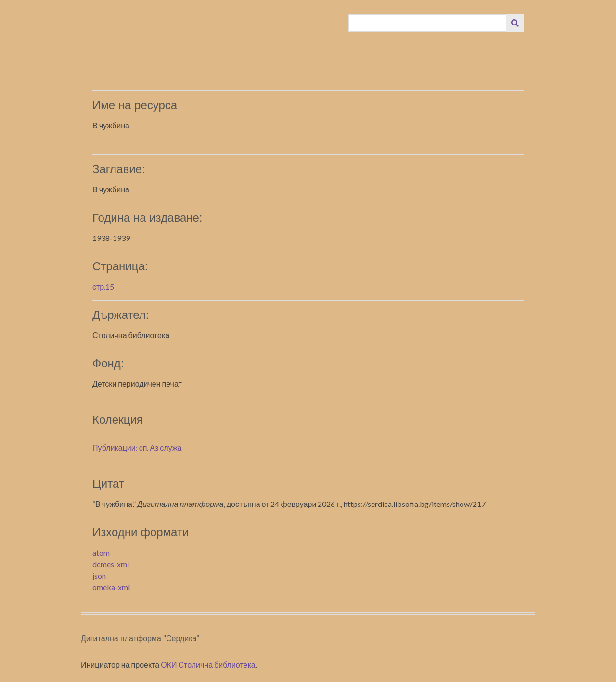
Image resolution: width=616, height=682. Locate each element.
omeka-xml (111, 587)
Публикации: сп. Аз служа (137, 448)
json (99, 575)
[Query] (428, 23)
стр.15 (103, 286)
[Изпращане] (515, 23)
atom (101, 552)
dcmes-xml (111, 564)
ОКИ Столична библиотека (208, 664)
